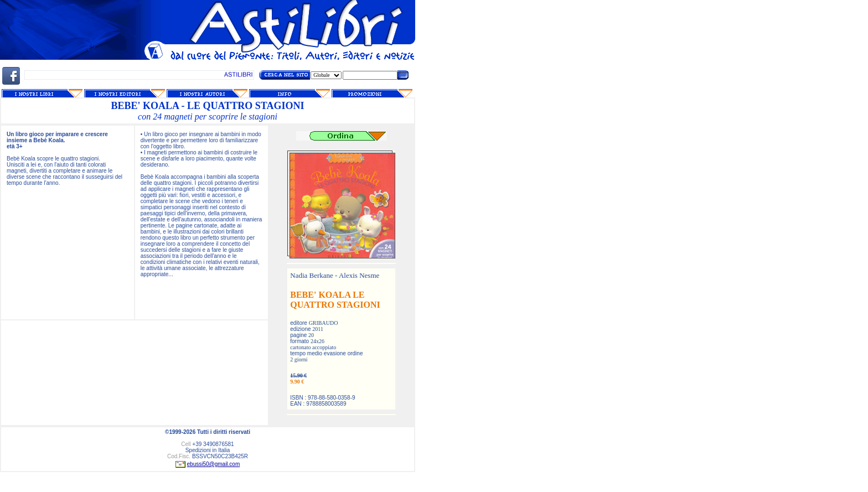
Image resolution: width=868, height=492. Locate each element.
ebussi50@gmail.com (214, 464)
